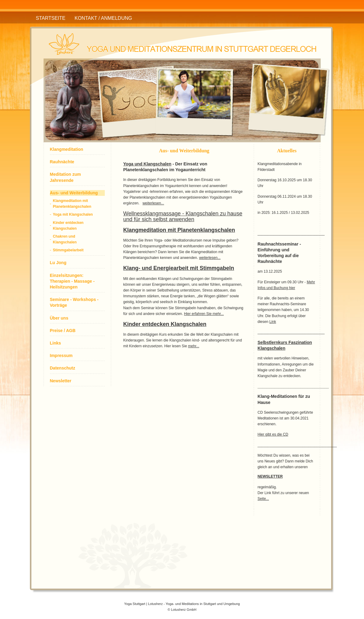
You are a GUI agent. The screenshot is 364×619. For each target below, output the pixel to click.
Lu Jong (58, 263)
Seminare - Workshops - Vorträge (74, 302)
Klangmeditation (67, 149)
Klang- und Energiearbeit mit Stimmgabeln (179, 268)
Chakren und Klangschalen (65, 239)
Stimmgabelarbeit (68, 250)
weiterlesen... (153, 203)
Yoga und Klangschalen (147, 164)
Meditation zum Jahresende (65, 177)
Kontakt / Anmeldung (103, 18)
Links (56, 343)
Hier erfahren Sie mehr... (204, 314)
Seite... (263, 499)
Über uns (59, 318)
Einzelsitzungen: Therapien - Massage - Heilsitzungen (72, 281)
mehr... (194, 346)
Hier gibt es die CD (273, 434)
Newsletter (61, 381)
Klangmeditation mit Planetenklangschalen (72, 204)
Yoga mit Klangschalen (73, 214)
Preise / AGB (63, 331)
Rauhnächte (62, 162)
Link (273, 322)
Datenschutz (63, 368)
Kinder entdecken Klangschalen (68, 226)
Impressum (61, 355)
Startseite (51, 18)
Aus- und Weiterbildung (74, 193)
